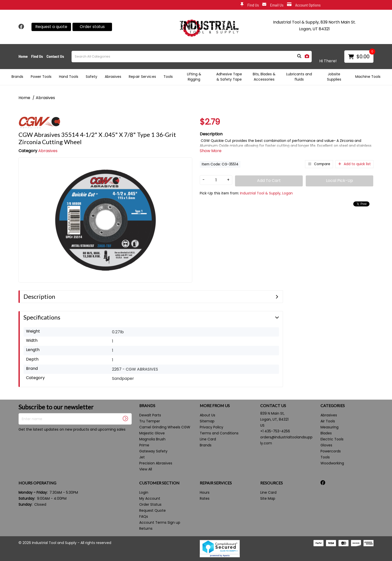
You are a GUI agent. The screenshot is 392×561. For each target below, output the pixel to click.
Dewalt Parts (150, 415)
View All (146, 469)
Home (23, 56)
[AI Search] (307, 56)
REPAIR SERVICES (216, 483)
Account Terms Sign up (160, 522)
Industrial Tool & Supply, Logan (266, 193)
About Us (207, 415)
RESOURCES (271, 483)
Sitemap (207, 421)
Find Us (250, 5)
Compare (319, 164)
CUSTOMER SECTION (159, 483)
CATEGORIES (333, 406)
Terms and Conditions (219, 433)
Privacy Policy (211, 427)
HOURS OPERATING (37, 483)
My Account (150, 498)
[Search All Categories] (192, 57)
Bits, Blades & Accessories (264, 77)
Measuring (329, 427)
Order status (92, 27)
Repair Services (142, 77)
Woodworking (332, 463)
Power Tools (41, 77)
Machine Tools (368, 77)
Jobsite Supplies (334, 77)
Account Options (304, 5)
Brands (17, 77)
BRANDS (147, 406)
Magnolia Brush (152, 439)
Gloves (326, 445)
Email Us (273, 5)
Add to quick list (354, 164)
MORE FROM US (215, 406)
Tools (168, 77)
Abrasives (113, 77)
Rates (205, 498)
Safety (91, 77)
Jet (142, 457)
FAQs (144, 516)
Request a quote (51, 27)
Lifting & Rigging (194, 77)
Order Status (150, 504)
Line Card (208, 439)
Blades (326, 433)
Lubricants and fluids (299, 77)
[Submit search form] (299, 56)
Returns (146, 528)
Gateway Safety (153, 451)
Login (144, 492)
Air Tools (328, 421)
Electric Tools (332, 439)
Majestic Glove (152, 433)
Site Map (268, 498)
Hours (205, 492)
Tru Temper (150, 421)
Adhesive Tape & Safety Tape (229, 77)
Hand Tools (69, 77)
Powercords (331, 451)
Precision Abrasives (156, 463)
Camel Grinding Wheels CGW (165, 427)
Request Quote (152, 510)
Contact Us (55, 56)
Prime (144, 445)
